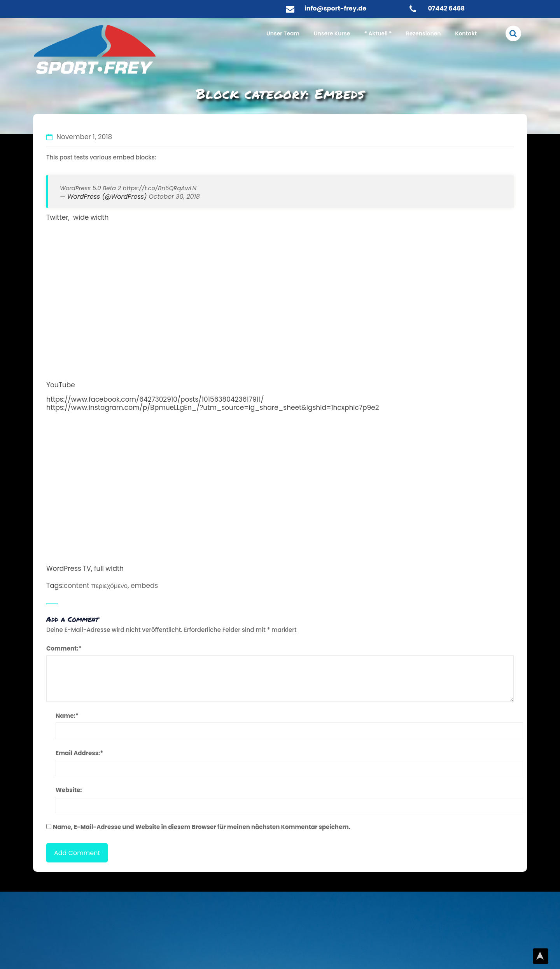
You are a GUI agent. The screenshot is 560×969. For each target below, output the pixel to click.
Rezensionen (423, 33)
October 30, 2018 (174, 197)
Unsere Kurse (332, 33)
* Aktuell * (378, 33)
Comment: (64, 648)
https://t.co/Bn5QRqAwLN (160, 188)
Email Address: (79, 753)
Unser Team (283, 33)
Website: (69, 790)
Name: (67, 716)
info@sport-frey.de (335, 8)
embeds (144, 586)
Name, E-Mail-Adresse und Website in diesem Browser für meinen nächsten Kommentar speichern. (202, 827)
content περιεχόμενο (96, 586)
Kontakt (466, 33)
